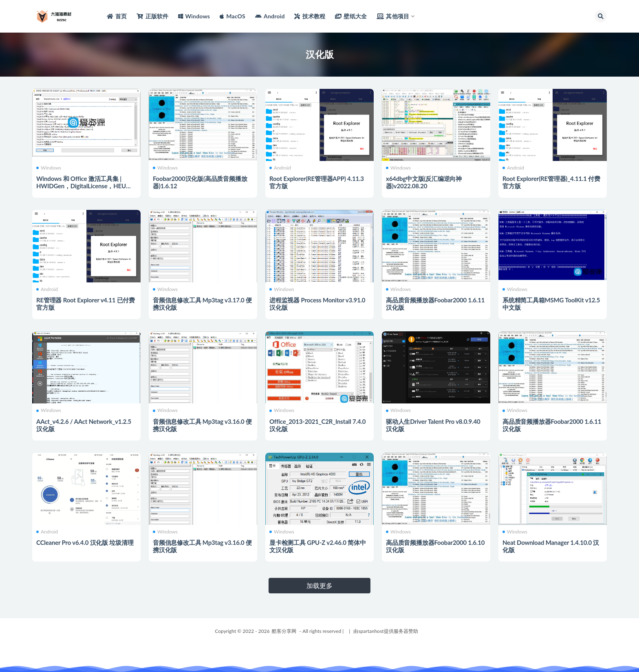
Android (280, 168)
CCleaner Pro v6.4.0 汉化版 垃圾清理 (85, 542)
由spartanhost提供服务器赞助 (386, 631)
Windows (49, 168)
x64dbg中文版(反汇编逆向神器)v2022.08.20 (424, 182)
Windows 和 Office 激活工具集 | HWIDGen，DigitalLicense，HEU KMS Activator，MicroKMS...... (81, 186)
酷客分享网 (284, 631)
